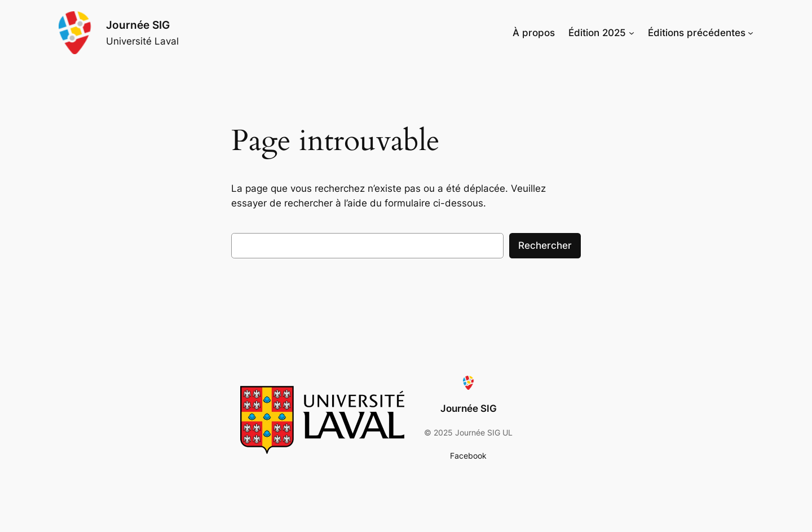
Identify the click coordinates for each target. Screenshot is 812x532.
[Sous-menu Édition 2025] (632, 33)
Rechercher (545, 245)
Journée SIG (138, 25)
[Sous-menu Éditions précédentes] (751, 33)
